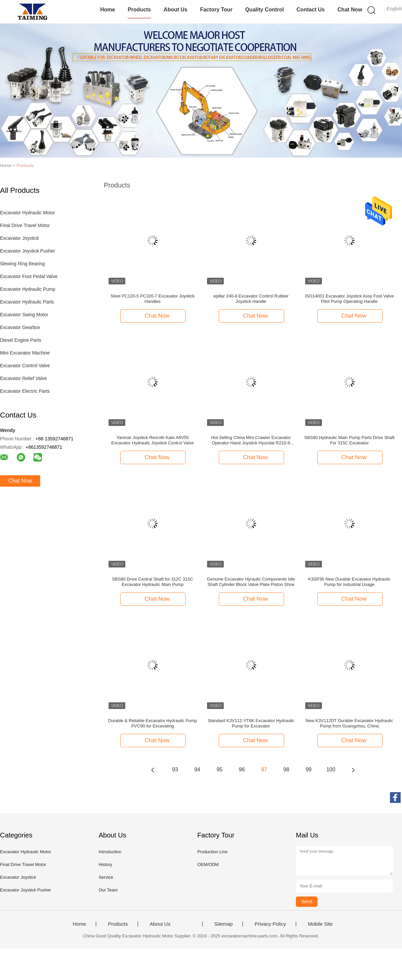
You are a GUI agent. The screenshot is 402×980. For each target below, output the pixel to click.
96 (242, 770)
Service (106, 877)
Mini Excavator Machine (25, 353)
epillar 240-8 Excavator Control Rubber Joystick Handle (251, 299)
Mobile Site (320, 924)
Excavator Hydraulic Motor (27, 213)
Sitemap (224, 924)
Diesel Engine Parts (21, 340)
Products (139, 10)
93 (175, 770)
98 (286, 770)
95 (219, 770)
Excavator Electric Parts (25, 391)
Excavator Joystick (19, 238)
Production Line (212, 852)
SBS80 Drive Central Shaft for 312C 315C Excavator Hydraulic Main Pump (152, 582)
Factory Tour (216, 10)
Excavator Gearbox (20, 327)
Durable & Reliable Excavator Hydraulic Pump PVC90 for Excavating (153, 723)
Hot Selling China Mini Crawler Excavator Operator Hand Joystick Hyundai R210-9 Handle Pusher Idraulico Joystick (251, 440)
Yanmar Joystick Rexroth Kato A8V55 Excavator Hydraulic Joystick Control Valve (152, 440)
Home (108, 10)
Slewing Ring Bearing (22, 264)
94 (197, 770)
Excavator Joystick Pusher (27, 251)
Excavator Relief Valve (23, 378)
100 (331, 770)
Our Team (108, 890)
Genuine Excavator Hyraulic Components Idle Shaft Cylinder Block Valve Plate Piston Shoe (251, 582)
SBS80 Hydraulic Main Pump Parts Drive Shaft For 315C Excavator (349, 440)
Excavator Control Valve (25, 366)
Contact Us (311, 10)
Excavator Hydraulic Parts (27, 302)
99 (309, 770)
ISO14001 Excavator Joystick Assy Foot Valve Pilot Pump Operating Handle (349, 299)
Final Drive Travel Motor (25, 225)
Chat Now (350, 10)
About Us (175, 10)
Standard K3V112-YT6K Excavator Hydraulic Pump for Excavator (251, 723)
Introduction (110, 852)
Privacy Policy (270, 924)
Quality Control (265, 10)
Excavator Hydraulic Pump (28, 289)
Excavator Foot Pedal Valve (29, 276)
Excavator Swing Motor (24, 315)
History (105, 864)
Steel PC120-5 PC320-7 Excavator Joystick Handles (153, 299)
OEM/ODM (208, 864)
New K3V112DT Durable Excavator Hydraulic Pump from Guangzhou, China (349, 723)
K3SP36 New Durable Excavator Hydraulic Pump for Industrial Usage (349, 582)
